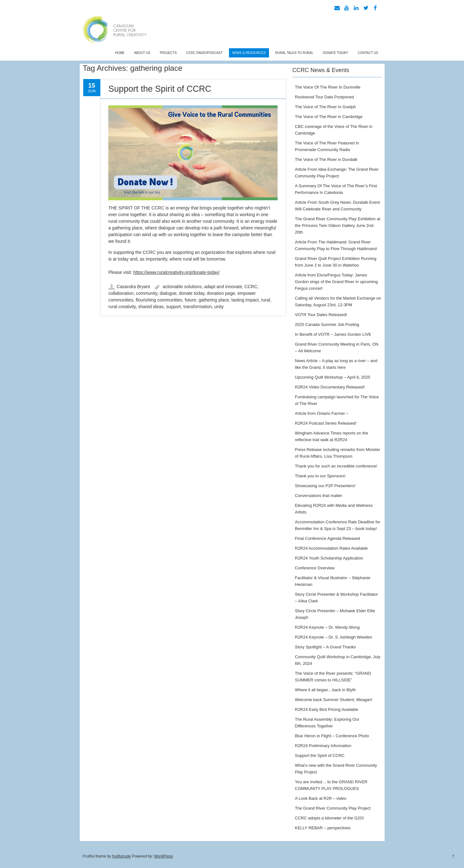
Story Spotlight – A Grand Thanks (326, 647)
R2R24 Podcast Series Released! (326, 423)
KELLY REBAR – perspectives (323, 828)
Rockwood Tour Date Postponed (325, 97)
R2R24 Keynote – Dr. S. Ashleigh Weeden (334, 637)
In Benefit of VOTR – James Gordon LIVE (333, 334)
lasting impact (245, 300)
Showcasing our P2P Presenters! (325, 486)
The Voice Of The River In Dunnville (328, 87)
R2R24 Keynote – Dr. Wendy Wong (327, 627)
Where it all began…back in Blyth (325, 690)
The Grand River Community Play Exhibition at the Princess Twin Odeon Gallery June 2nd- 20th (338, 225)
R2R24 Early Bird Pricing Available (327, 709)
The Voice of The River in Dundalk (326, 159)
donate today (192, 293)
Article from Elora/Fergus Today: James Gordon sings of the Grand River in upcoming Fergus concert (336, 282)
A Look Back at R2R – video (321, 798)
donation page (221, 293)
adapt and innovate (223, 287)
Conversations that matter (319, 496)
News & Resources (249, 53)
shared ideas (151, 307)
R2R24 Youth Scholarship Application (329, 558)
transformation (198, 307)
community (147, 293)
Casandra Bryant (133, 287)
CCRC (251, 287)
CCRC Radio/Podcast (205, 53)
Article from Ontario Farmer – (322, 413)
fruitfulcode (121, 856)
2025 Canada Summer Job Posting (327, 325)
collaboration (121, 293)
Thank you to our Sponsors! (320, 476)
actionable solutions (182, 287)
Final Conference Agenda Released (328, 538)
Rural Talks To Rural (294, 53)
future (191, 300)
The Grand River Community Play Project (333, 808)
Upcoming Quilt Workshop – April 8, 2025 (333, 377)
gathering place (214, 300)
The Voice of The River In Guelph (326, 107)
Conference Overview (315, 568)
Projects (168, 53)
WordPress (163, 856)
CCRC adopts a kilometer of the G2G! (330, 818)
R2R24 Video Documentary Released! (330, 387)
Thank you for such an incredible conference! (336, 466)
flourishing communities (159, 300)
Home (120, 53)
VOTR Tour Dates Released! (321, 315)
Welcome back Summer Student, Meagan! (334, 700)
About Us (142, 53)
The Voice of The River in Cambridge (329, 117)
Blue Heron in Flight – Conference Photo (332, 736)
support (174, 307)
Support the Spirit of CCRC (160, 89)
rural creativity (122, 307)
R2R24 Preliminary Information (323, 746)
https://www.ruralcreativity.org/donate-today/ (176, 272)
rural (266, 300)
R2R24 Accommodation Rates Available (332, 548)
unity (219, 307)
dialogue (168, 293)
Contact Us (368, 53)
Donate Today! (336, 53)
